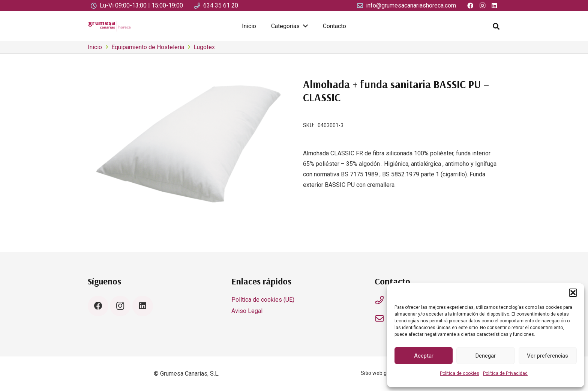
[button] (573, 293)
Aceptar (424, 356)
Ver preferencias (547, 356)
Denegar (486, 356)
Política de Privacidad (505, 373)
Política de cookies (460, 373)
